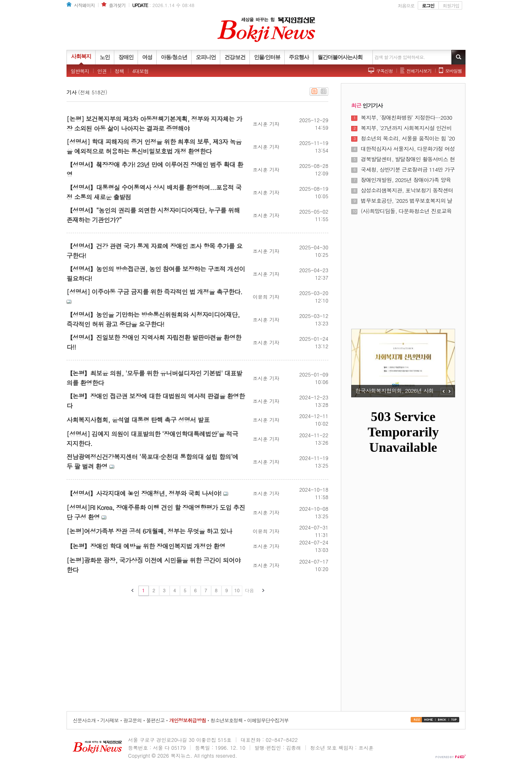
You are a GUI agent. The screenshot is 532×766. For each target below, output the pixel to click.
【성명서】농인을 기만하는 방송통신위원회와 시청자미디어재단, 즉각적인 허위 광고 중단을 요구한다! (153, 319)
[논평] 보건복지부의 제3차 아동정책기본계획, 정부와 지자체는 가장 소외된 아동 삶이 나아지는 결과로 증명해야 (154, 123)
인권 (102, 71)
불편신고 (155, 720)
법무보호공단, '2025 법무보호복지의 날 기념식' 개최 (406, 201)
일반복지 (80, 71)
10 (237, 590)
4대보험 (140, 71)
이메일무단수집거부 (268, 720)
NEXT (450, 391)
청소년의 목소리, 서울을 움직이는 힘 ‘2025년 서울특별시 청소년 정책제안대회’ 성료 (408, 138)
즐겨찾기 (117, 5)
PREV (444, 391)
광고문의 (132, 720)
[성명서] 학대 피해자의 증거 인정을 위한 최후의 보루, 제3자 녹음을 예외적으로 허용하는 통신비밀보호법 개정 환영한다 (154, 146)
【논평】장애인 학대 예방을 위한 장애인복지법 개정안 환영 (146, 546)
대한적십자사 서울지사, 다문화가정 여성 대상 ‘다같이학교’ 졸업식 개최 (408, 149)
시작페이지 (84, 5)
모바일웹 (453, 71)
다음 (249, 590)
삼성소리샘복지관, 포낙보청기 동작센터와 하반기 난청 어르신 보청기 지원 (407, 190)
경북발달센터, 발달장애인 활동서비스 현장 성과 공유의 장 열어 (408, 159)
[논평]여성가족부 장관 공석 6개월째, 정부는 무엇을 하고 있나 (149, 531)
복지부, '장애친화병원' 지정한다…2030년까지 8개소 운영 (406, 118)
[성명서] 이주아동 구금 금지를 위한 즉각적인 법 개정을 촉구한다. (154, 292)
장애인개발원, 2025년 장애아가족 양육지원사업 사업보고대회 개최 (406, 180)
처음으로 (406, 6)
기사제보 (109, 720)
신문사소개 (84, 720)
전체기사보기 (419, 71)
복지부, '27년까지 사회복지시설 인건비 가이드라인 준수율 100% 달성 (406, 128)
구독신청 (384, 71)
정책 (119, 71)
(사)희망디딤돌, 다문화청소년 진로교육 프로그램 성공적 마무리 (406, 211)
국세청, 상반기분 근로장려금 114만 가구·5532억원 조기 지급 (408, 170)
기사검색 (458, 57)
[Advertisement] (403, 267)
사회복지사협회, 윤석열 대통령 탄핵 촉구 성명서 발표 (138, 420)
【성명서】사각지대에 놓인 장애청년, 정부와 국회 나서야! (144, 493)
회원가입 (451, 6)
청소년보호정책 (226, 720)
